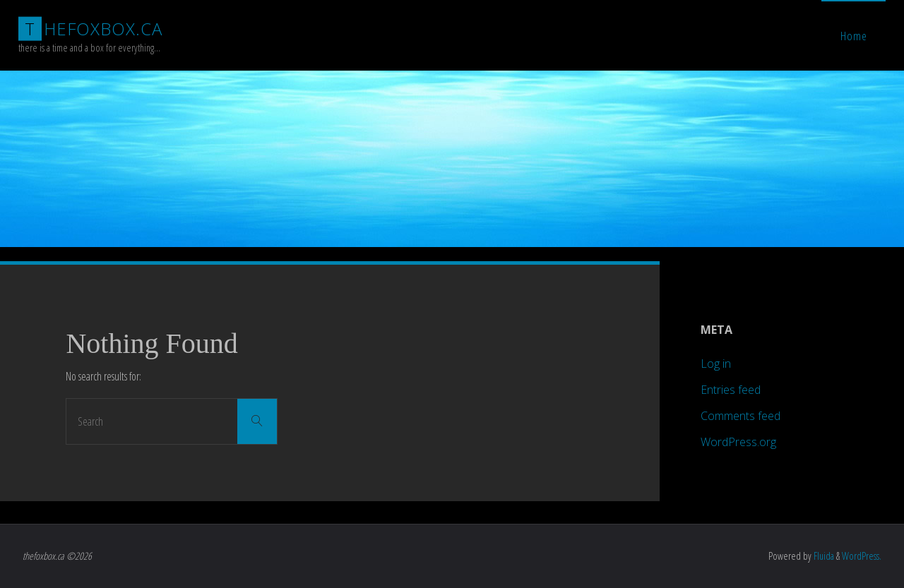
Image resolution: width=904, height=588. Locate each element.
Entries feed (731, 390)
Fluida (823, 556)
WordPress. (862, 556)
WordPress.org (738, 442)
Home (854, 36)
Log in (716, 364)
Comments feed (741, 416)
